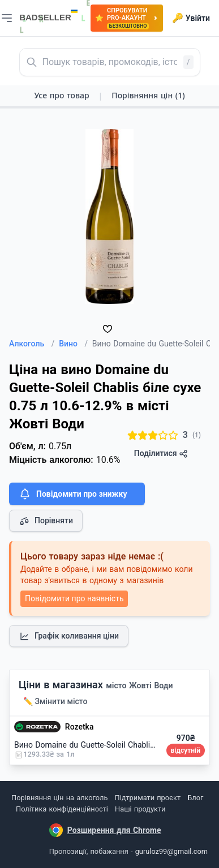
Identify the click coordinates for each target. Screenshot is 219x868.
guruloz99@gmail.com (171, 851)
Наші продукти (140, 809)
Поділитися (161, 453)
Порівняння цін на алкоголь (59, 798)
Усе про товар (61, 95)
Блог (195, 798)
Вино (73, 344)
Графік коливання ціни (69, 636)
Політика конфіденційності (62, 809)
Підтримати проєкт (148, 798)
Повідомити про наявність (74, 598)
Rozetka (80, 727)
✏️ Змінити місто (55, 701)
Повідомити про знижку (72, 494)
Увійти (191, 18)
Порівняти (46, 521)
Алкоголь (32, 344)
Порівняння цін (148, 95)
